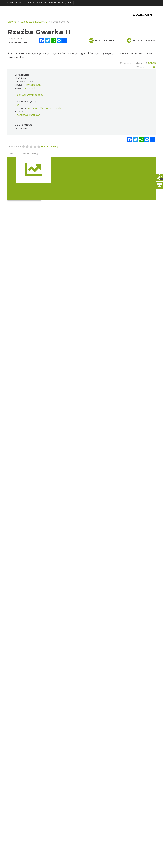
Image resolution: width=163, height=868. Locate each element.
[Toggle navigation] (76, 3)
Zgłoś (152, 63)
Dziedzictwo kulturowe (27, 115)
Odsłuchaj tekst (102, 41)
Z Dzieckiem (142, 15)
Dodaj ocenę (49, 147)
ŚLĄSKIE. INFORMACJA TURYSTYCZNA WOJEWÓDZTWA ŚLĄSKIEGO (40, 3)
